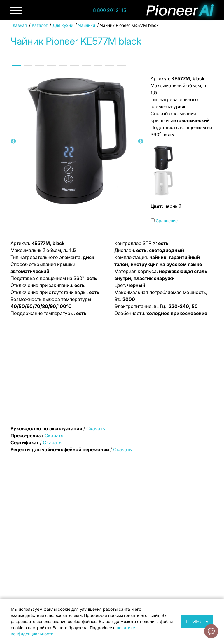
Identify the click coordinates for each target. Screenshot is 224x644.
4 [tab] (51, 71)
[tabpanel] (77, 141)
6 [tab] (75, 71)
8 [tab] (98, 71)
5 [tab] (63, 71)
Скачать (96, 428)
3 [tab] (40, 71)
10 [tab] (121, 71)
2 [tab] (28, 71)
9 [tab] (110, 71)
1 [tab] (16, 71)
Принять (197, 622)
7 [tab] (86, 71)
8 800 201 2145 (110, 10)
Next (141, 141)
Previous (13, 141)
